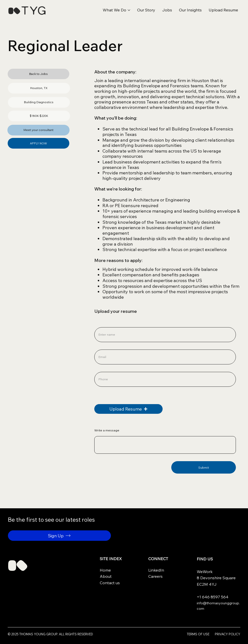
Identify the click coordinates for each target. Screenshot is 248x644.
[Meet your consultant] (38, 130)
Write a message (107, 430)
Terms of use (198, 634)
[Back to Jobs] (39, 74)
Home (105, 570)
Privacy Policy (228, 634)
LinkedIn (156, 570)
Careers (155, 576)
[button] (223, 10)
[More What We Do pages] (129, 10)
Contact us (110, 583)
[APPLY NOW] (39, 143)
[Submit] (204, 467)
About (106, 576)
